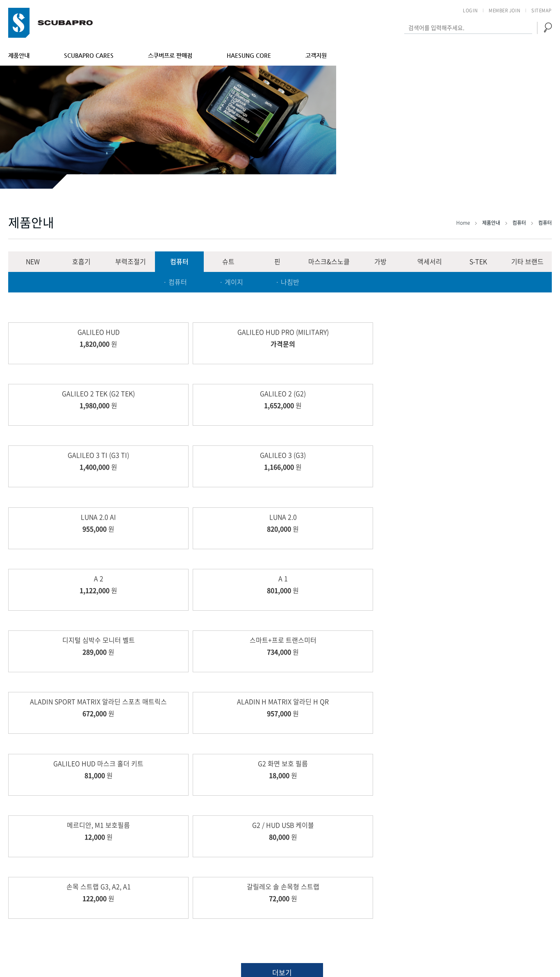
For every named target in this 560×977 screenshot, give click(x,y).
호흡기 (81, 261)
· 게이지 (231, 282)
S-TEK (478, 261)
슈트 (228, 261)
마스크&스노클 (329, 261)
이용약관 (482, 898)
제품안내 (19, 55)
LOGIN (470, 10)
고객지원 (316, 55)
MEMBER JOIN (504, 10)
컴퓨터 (179, 261)
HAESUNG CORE (249, 55)
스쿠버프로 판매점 (170, 55)
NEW (33, 261)
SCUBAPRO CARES (89, 55)
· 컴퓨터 (175, 282)
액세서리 (430, 261)
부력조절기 (131, 261)
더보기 (282, 699)
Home (464, 223)
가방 (380, 261)
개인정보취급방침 (529, 898)
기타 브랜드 (527, 261)
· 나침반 (287, 282)
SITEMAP (542, 10)
